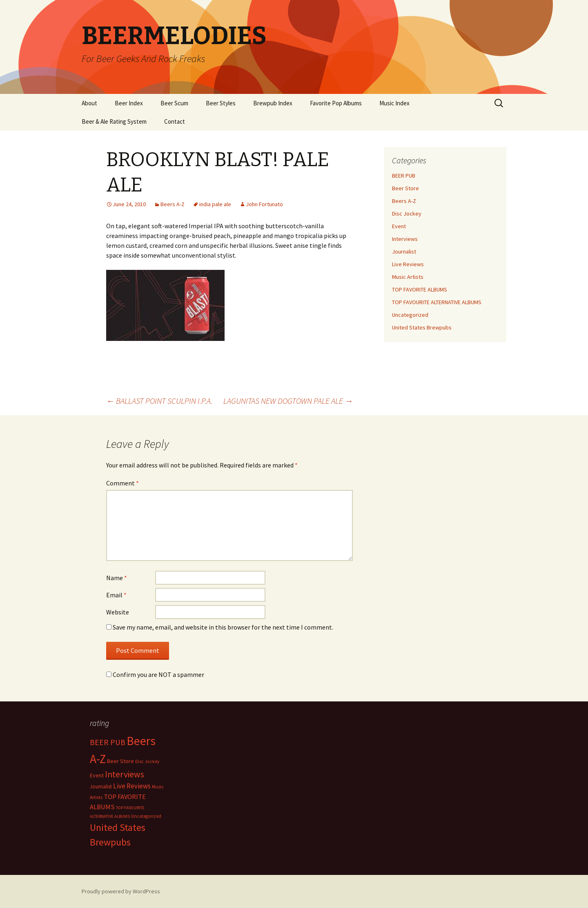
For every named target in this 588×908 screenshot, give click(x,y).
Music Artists (408, 277)
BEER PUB (404, 176)
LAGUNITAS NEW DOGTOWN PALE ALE (288, 401)
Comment (122, 483)
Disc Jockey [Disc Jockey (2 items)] (147, 761)
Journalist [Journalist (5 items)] (101, 787)
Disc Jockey (407, 214)
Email (116, 595)
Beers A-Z (173, 204)
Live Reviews (408, 264)
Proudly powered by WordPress (121, 891)
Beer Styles (221, 103)
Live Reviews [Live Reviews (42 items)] (132, 786)
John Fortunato (264, 204)
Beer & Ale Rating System (114, 121)
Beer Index (129, 103)
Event (399, 226)
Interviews (405, 239)
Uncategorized (410, 315)
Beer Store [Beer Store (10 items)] (120, 761)
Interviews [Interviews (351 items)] (125, 774)
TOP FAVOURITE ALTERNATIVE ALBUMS (437, 302)
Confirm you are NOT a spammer (155, 674)
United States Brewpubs (422, 327)
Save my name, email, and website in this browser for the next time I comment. (223, 627)
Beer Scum (174, 103)
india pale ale (215, 204)
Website (118, 612)
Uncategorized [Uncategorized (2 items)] (146, 816)
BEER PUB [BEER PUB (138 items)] (108, 742)
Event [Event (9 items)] (97, 775)
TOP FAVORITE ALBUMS (420, 289)
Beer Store (405, 188)
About (89, 103)
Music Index (394, 103)
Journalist (404, 251)
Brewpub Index (273, 103)
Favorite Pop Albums (336, 103)
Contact (175, 121)
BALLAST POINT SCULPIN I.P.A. (159, 401)
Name (117, 578)
